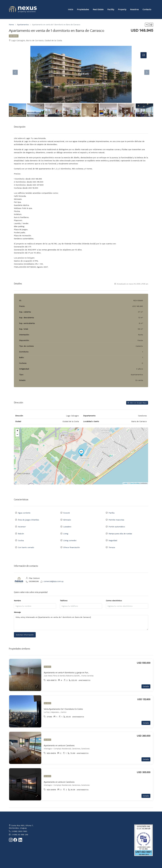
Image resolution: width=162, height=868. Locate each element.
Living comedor (70, 534)
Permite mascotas (116, 518)
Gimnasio (67, 518)
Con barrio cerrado (26, 540)
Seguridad (113, 534)
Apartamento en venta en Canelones (59, 738)
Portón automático (117, 523)
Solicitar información (25, 627)
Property (122, 9)
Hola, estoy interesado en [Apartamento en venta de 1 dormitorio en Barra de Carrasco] (81, 615)
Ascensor (22, 523)
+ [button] (17, 431)
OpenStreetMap (135, 483)
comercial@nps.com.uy (53, 573)
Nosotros (134, 9)
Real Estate (98, 9)
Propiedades (83, 9)
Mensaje (17, 604)
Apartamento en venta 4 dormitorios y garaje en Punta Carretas (70, 665)
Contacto (147, 9)
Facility (111, 9)
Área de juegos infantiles (28, 518)
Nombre (17, 593)
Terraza (112, 540)
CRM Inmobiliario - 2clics (32, 863)
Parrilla (112, 512)
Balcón (21, 529)
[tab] (144, 55)
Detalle (146, 679)
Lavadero (67, 523)
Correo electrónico (114, 593)
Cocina (21, 534)
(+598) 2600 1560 (19, 823)
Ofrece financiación (72, 540)
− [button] (17, 435)
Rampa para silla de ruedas (120, 529)
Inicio (71, 9)
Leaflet (125, 483)
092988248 (34, 573)
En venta (14, 36)
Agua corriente (24, 512)
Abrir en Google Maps (137, 403)
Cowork (67, 512)
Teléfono (64, 593)
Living (66, 529)
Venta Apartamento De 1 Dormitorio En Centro (63, 701)
